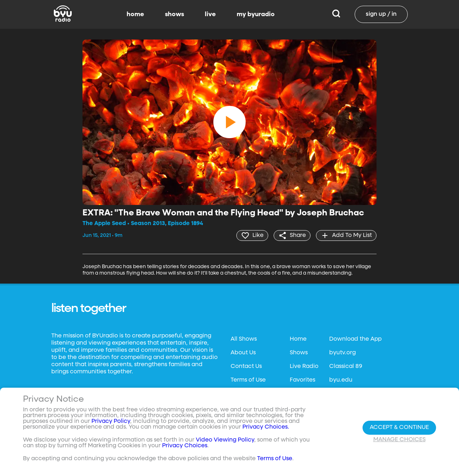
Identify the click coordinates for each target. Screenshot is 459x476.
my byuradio (256, 14)
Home (298, 339)
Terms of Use (248, 380)
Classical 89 (346, 367)
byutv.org (342, 353)
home (135, 14)
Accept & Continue (399, 428)
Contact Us (246, 367)
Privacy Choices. (266, 427)
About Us (243, 353)
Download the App (355, 339)
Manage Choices (399, 440)
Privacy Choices (185, 446)
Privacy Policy (111, 421)
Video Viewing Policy (225, 440)
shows (174, 14)
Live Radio (304, 367)
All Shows (244, 339)
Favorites (302, 380)
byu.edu (341, 380)
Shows (299, 353)
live (210, 14)
